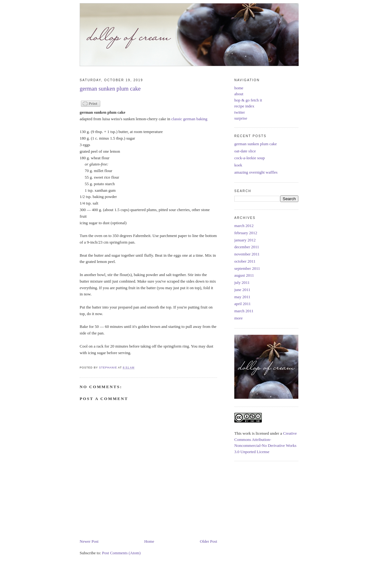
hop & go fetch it (248, 100)
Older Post (209, 541)
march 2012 (244, 226)
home (239, 88)
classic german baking (189, 119)
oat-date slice (245, 151)
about (239, 94)
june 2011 (242, 290)
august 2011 (244, 275)
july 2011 (242, 282)
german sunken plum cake (256, 144)
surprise (241, 118)
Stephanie (109, 368)
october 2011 (245, 261)
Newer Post (89, 541)
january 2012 (245, 240)
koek (238, 165)
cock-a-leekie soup (250, 158)
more (239, 318)
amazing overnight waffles (256, 172)
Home (149, 541)
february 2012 (246, 233)
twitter (240, 112)
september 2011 (247, 268)
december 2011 (247, 247)
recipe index (244, 106)
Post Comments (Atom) (122, 553)
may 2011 (242, 297)
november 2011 (247, 254)
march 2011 (244, 311)
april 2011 (243, 304)
